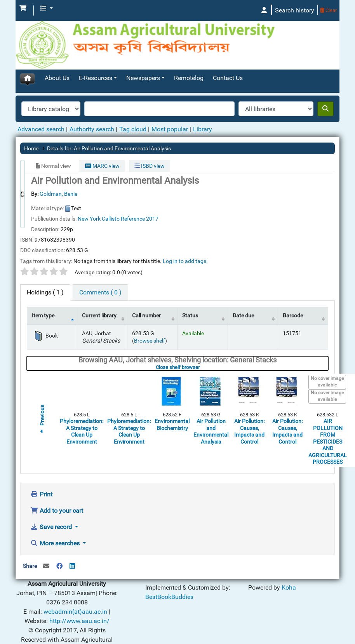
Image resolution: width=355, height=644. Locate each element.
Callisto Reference (123, 200)
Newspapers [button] (143, 59)
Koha (56, 639)
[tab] (100, 273)
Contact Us (228, 59)
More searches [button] (56, 524)
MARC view (102, 147)
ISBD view (150, 147)
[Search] (325, 90)
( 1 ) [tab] (45, 273)
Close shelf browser (201, 348)
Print (41, 475)
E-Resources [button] (96, 59)
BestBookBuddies (169, 578)
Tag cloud (133, 110)
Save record (52, 508)
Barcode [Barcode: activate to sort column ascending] (293, 297)
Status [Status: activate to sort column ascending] (190, 297)
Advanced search (41, 110)
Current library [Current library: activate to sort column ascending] (99, 297)
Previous (42, 401)
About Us (57, 59)
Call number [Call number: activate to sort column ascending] (146, 297)
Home (31, 129)
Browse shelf (150, 322)
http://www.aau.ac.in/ (79, 602)
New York (89, 200)
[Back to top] (332, 620)
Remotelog (189, 59)
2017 (152, 200)
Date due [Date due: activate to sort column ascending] (243, 297)
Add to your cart (57, 492)
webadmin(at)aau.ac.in (75, 593)
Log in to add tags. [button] (185, 242)
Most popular (170, 110)
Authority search (92, 110)
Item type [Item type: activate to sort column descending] (43, 297)
